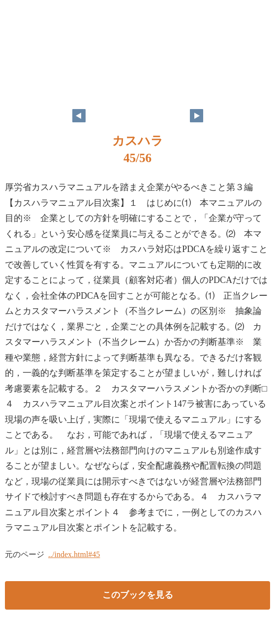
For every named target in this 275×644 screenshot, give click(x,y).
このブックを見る (138, 595)
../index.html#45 (74, 554)
